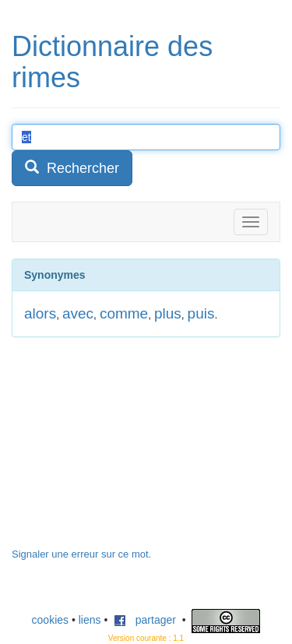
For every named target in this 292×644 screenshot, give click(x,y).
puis (201, 313)
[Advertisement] (128, 450)
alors (40, 313)
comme (124, 313)
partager (145, 620)
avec (78, 313)
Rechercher (72, 168)
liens (90, 620)
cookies (50, 620)
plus (168, 313)
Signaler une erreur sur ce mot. (81, 554)
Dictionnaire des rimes (112, 62)
